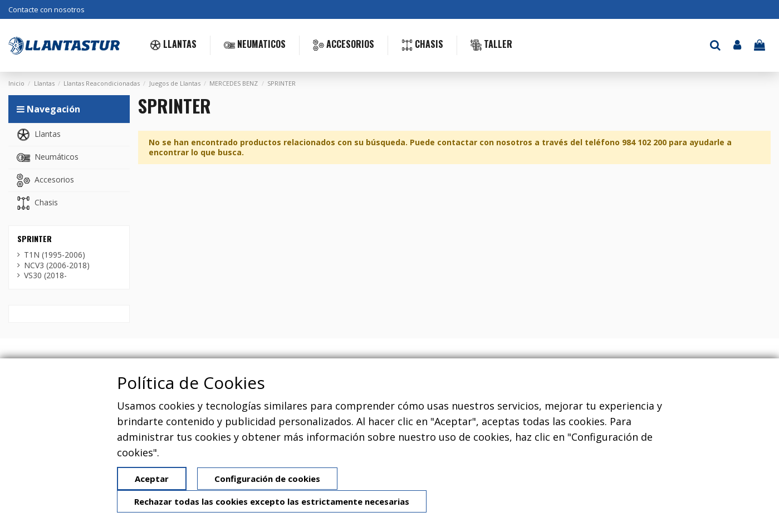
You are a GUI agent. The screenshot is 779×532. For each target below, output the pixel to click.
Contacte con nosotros (46, 9)
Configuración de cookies (267, 479)
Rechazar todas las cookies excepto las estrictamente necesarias (272, 501)
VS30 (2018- (45, 275)
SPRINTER (35, 238)
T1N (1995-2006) (55, 255)
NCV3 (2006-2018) (57, 265)
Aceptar (152, 479)
